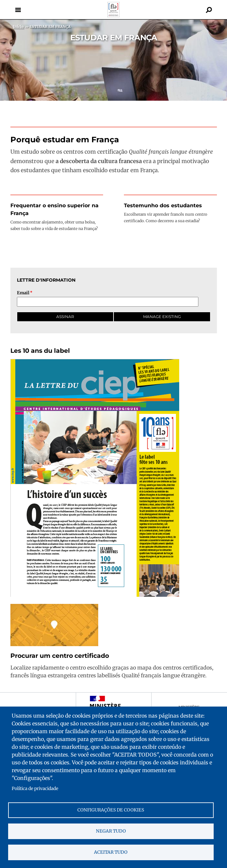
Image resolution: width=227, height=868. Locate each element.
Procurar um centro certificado (60, 656)
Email (23, 293)
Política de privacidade (35, 789)
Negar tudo (111, 831)
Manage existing (162, 317)
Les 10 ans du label (40, 351)
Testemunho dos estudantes (163, 205)
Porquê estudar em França (65, 140)
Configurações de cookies (111, 810)
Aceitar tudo (111, 852)
